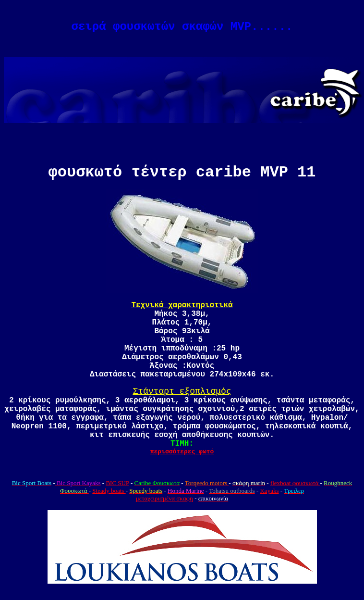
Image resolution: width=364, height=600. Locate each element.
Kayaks (269, 491)
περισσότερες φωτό (182, 452)
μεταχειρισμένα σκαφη (164, 498)
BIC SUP (117, 483)
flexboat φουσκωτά (295, 483)
